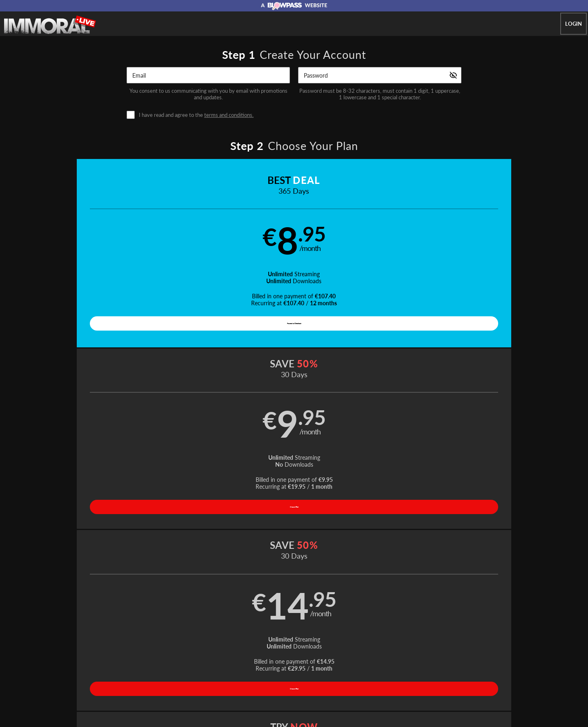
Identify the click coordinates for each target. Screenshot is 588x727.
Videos (236, 634)
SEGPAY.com (351, 675)
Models (264, 634)
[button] (103, 256)
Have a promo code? (501, 388)
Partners (375, 634)
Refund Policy (296, 654)
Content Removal (456, 675)
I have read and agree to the (196, 115)
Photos (292, 634)
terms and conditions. (229, 115)
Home (210, 634)
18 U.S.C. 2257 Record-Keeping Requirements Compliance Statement (395, 654)
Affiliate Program (136, 654)
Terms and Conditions (212, 654)
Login (574, 24)
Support (171, 654)
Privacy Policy (258, 654)
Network (321, 634)
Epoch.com (150, 675)
